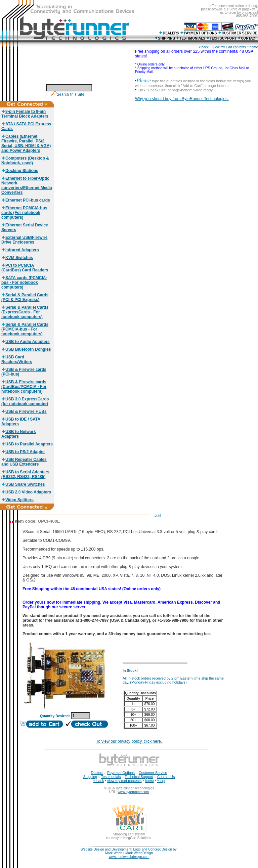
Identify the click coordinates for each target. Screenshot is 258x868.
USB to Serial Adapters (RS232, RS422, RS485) (25, 474)
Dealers (97, 773)
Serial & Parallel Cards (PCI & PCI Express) (25, 297)
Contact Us (166, 777)
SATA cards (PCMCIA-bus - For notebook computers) (24, 283)
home (254, 47)
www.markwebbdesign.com (129, 857)
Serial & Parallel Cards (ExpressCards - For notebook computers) (25, 312)
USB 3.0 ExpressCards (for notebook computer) (25, 401)
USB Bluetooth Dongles (26, 349)
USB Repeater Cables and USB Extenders (24, 462)
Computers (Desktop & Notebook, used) (25, 161)
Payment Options (121, 773)
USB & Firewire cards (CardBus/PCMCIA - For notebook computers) (24, 387)
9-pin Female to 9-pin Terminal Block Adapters (25, 114)
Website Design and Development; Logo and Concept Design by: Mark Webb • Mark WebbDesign (129, 851)
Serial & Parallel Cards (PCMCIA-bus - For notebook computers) (25, 329)
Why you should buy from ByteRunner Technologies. (182, 99)
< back (204, 47)
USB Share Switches (23, 484)
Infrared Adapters (20, 250)
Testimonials (111, 777)
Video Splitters (17, 500)
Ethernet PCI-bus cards (26, 200)
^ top (161, 781)
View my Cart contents (229, 47)
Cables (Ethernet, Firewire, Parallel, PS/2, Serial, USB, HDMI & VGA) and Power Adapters (26, 143)
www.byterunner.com (133, 792)
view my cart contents (124, 781)
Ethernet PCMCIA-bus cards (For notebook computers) (24, 213)
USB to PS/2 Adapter (23, 452)
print (158, 515)
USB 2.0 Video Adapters (26, 492)
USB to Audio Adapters (26, 342)
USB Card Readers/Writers (17, 359)
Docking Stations (20, 171)
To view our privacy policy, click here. (129, 741)
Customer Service (153, 773)
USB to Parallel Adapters (27, 444)
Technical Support (139, 777)
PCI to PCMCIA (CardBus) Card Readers (25, 268)
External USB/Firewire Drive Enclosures (24, 240)
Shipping (90, 777)
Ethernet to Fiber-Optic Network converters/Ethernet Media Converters (27, 185)
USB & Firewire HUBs (24, 411)
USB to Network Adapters (19, 434)
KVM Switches (17, 258)
